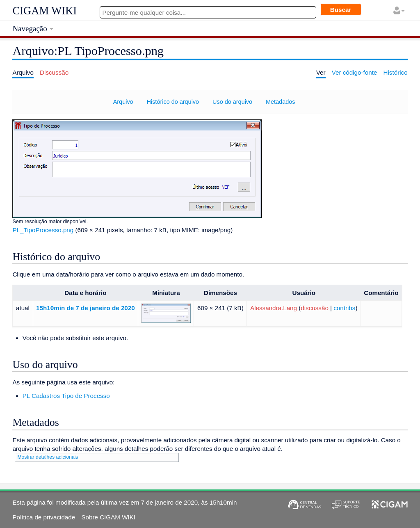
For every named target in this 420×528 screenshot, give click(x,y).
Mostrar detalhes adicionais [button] (48, 457)
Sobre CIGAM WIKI (108, 517)
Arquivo (123, 102)
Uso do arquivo (232, 102)
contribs (344, 308)
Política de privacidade (44, 517)
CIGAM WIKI (45, 11)
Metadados (280, 102)
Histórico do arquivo (173, 102)
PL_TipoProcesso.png (43, 230)
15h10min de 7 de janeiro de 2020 (86, 308)
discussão (315, 308)
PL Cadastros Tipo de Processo (66, 396)
